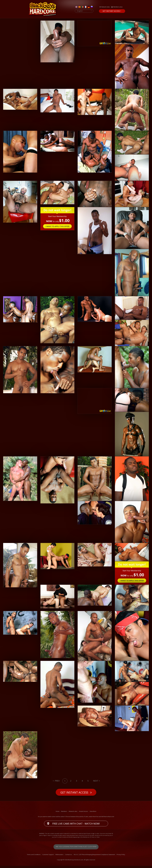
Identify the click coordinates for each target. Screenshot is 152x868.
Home (58, 813)
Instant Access (84, 813)
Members (64, 813)
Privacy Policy (121, 857)
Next (96, 781)
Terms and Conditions (34, 857)
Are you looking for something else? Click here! (76, 849)
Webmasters (59, 857)
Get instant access (111, 11)
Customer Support (48, 857)
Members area (118, 7)
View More (93, 813)
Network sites (106, 7)
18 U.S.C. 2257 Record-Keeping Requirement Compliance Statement (94, 857)
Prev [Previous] (57, 781)
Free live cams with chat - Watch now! (76, 826)
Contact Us (68, 857)
